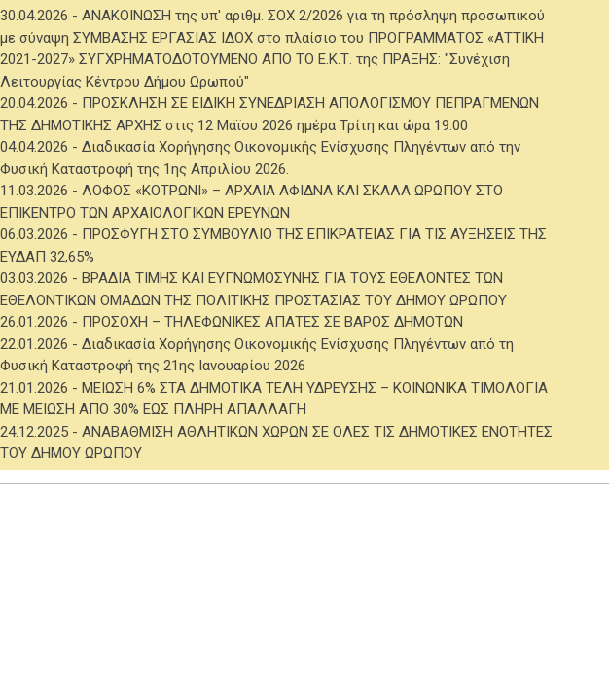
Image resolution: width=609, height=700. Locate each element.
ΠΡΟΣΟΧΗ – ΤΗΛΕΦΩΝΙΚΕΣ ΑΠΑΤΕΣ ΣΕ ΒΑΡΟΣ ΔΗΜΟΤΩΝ (272, 322)
